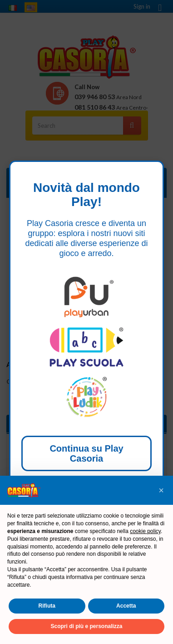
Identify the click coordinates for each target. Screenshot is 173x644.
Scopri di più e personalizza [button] (86, 626)
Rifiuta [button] (47, 606)
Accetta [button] (126, 606)
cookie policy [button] (145, 531)
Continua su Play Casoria (86, 453)
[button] (161, 490)
